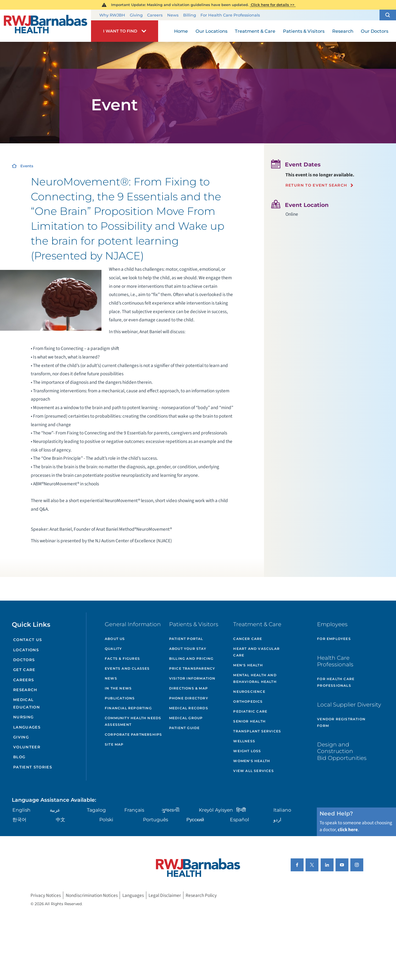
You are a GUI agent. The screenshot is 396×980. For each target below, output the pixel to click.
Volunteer (27, 747)
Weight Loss (247, 751)
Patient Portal (186, 639)
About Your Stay (188, 649)
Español (240, 819)
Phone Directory (189, 698)
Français (134, 810)
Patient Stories (33, 767)
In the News (118, 688)
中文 (61, 819)
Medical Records (189, 708)
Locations (26, 650)
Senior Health (249, 721)
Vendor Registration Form (341, 722)
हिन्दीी (241, 810)
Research (25, 690)
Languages (27, 727)
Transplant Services (257, 731)
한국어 (19, 819)
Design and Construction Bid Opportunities (342, 751)
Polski (106, 819)
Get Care (24, 670)
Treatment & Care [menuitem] (255, 31)
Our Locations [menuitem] (211, 31)
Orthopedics (248, 701)
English (21, 810)
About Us (115, 639)
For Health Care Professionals (230, 15)
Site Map (114, 744)
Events (27, 166)
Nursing (23, 717)
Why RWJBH (112, 15)
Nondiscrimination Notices (92, 895)
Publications (120, 698)
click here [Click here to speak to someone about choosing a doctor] (348, 830)
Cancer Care (248, 639)
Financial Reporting (128, 708)
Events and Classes (127, 668)
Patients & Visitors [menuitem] (304, 31)
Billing (190, 15)
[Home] (46, 26)
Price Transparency (192, 668)
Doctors (24, 660)
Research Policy (201, 895)
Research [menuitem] (343, 31)
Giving (136, 15)
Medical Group (186, 718)
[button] (388, 15)
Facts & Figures (122, 659)
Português (156, 819)
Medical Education (27, 703)
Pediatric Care (250, 711)
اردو (277, 819)
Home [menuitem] (181, 31)
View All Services (253, 771)
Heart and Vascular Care (256, 652)
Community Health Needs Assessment (133, 721)
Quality (113, 649)
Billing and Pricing (191, 659)
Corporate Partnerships (133, 734)
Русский (195, 819)
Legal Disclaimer (165, 895)
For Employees (334, 639)
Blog (19, 757)
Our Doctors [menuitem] (375, 31)
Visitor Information (192, 678)
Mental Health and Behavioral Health (255, 678)
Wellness (244, 741)
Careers (155, 15)
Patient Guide (185, 728)
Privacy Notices (46, 895)
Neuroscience (249, 692)
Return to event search (316, 185)
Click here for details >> (273, 5)
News (173, 15)
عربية (55, 810)
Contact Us (28, 640)
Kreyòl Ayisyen (216, 810)
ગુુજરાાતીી (170, 810)
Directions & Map (189, 688)
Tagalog (96, 810)
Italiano (282, 810)
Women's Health (252, 761)
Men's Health (248, 665)
